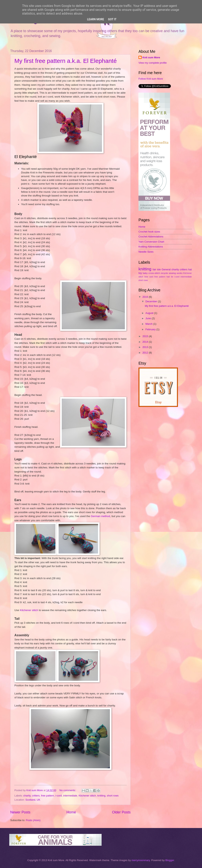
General (166, 269)
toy (140, 273)
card (151, 277)
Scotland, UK (33, 800)
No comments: (68, 790)
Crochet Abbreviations (151, 237)
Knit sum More (151, 57)
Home (71, 812)
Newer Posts (20, 812)
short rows (113, 796)
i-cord (59, 796)
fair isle (157, 269)
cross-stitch (154, 273)
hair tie (170, 277)
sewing (172, 273)
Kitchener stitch (29, 610)
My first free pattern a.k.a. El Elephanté (66, 61)
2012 (146, 353)
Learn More (95, 19)
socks (180, 273)
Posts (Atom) (33, 820)
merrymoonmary (141, 860)
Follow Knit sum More (151, 79)
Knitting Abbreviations (151, 247)
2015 (146, 336)
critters (36, 796)
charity (27, 796)
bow (146, 277)
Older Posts (121, 812)
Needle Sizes (146, 252)
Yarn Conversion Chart (151, 242)
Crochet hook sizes (149, 232)
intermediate (70, 796)
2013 (146, 347)
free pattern (48, 796)
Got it (112, 19)
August (150, 313)
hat (190, 269)
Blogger (170, 860)
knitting (101, 796)
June (149, 318)
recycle (164, 273)
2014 (146, 342)
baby (145, 273)
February (151, 329)
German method (100, 516)
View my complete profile (153, 63)
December (152, 301)
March (149, 324)
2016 (146, 297)
